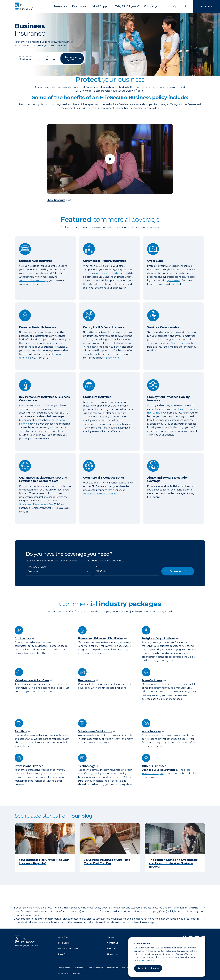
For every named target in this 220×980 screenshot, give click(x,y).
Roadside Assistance (68, 949)
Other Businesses (154, 766)
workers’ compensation (175, 343)
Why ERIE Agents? (123, 6)
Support (111, 937)
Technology (86, 766)
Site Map (126, 968)
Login (184, 6)
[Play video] (110, 159)
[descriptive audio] (69, 200)
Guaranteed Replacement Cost (36, 504)
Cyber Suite (173, 281)
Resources (84, 6)
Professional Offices (29, 766)
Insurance (69, 6)
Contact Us (113, 943)
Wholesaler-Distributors (95, 731)
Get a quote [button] (176, 571)
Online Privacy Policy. (144, 961)
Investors (112, 949)
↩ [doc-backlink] (205, 908)
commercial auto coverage (34, 281)
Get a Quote (64, 937)
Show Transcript (56, 200)
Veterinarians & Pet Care (32, 680)
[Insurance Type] (30, 59)
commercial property (107, 273)
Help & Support (101, 6)
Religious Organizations (159, 638)
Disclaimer (78, 968)
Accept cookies (147, 968)
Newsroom (113, 954)
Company (142, 6)
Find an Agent (207, 6)
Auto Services (151, 731)
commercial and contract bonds (101, 494)
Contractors (23, 638)
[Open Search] (175, 7)
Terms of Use (112, 968)
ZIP (97, 567)
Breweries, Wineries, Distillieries (101, 638)
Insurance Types (37, 567)
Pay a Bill (63, 954)
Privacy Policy (64, 968)
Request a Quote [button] (71, 58)
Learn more (112, 358)
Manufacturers (152, 680)
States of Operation (95, 968)
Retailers (21, 731)
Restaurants (87, 680)
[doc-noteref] (180, 281)
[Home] (24, 6)
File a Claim (64, 943)
